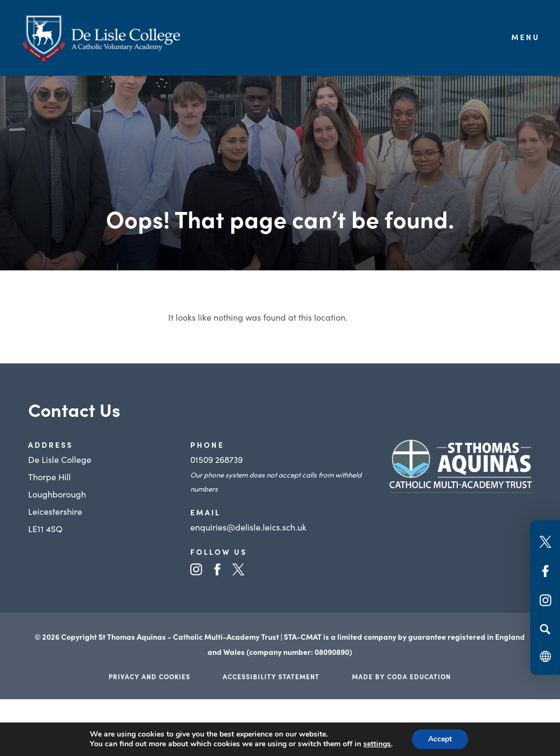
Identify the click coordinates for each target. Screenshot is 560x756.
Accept (440, 739)
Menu (526, 37)
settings (377, 744)
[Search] (545, 629)
